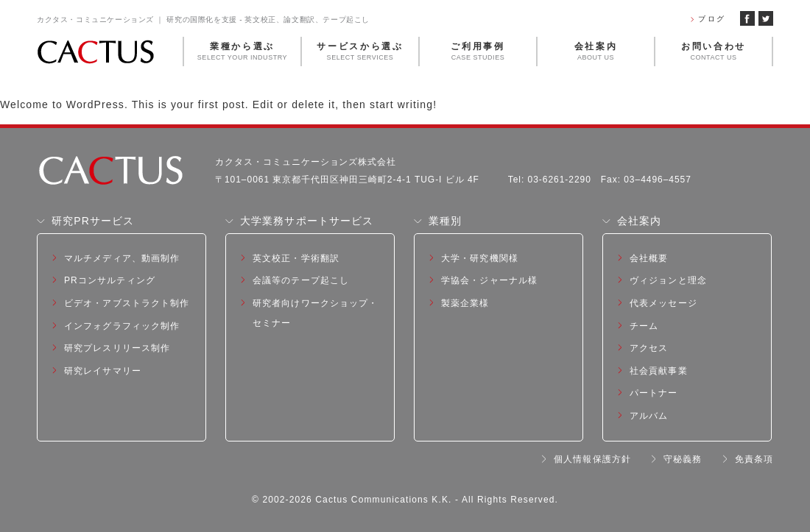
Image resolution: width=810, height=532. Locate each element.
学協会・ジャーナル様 (489, 280)
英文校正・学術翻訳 (296, 258)
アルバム (649, 416)
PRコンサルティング (110, 280)
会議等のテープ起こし (301, 280)
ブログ (712, 19)
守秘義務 (683, 459)
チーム (644, 326)
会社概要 (649, 258)
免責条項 (754, 459)
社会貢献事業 (659, 371)
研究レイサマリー (103, 371)
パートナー (654, 393)
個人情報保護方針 (592, 459)
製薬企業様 (465, 303)
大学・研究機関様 (480, 258)
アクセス (649, 348)
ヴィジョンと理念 (668, 280)
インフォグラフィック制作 (122, 326)
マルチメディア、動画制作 (122, 258)
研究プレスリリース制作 (117, 348)
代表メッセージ (663, 303)
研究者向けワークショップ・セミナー (316, 313)
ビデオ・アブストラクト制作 (127, 303)
